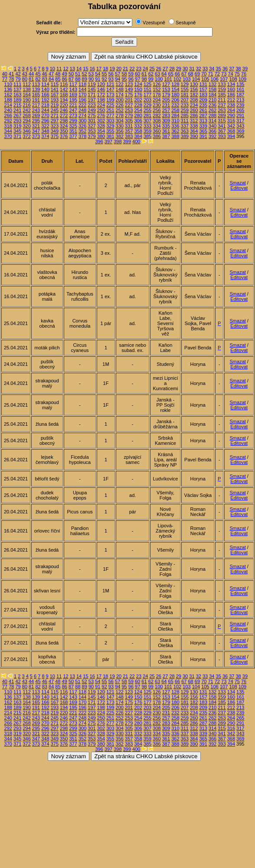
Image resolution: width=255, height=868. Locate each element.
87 (71, 79)
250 (101, 110)
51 (78, 74)
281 (147, 115)
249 (92, 110)
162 (8, 95)
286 (194, 115)
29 (179, 69)
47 (51, 74)
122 (120, 84)
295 (36, 121)
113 (36, 84)
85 (58, 79)
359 (147, 131)
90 (91, 79)
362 (175, 131)
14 (79, 69)
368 (231, 131)
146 (101, 89)
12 (65, 69)
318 (8, 126)
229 (147, 105)
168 (64, 95)
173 (110, 95)
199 (110, 100)
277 (110, 115)
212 (231, 100)
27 (165, 69)
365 (203, 131)
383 (129, 136)
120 (101, 84)
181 (185, 95)
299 (73, 121)
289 (222, 115)
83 (45, 79)
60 (137, 74)
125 (147, 84)
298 (64, 121)
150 (138, 89)
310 (175, 121)
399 (127, 141)
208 (194, 100)
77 (5, 79)
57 (118, 74)
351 (73, 131)
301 (92, 121)
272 (64, 115)
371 (17, 136)
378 (82, 136)
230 (157, 105)
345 (17, 131)
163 (17, 95)
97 (137, 79)
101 (168, 79)
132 (212, 84)
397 (108, 141)
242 (26, 110)
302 (101, 121)
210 (212, 100)
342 (231, 126)
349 (55, 131)
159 (222, 89)
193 (55, 100)
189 (17, 100)
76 (244, 74)
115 (55, 84)
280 (138, 115)
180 (175, 95)
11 (59, 69)
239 (240, 105)
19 (112, 69)
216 (26, 105)
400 (136, 141)
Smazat (238, 183)
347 (36, 131)
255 (147, 110)
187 (240, 95)
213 (240, 100)
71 (210, 74)
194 (64, 100)
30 (185, 69)
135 (240, 84)
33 (205, 69)
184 (212, 95)
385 (147, 136)
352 (82, 131)
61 (144, 74)
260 (194, 110)
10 (52, 69)
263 (222, 110)
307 (147, 121)
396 (99, 141)
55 (104, 74)
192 (45, 100)
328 (101, 126)
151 (147, 89)
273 (73, 115)
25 (152, 69)
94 (118, 79)
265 (240, 110)
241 (17, 110)
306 (138, 121)
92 (105, 79)
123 (129, 84)
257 (166, 110)
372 (26, 136)
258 (175, 110)
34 (212, 69)
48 (58, 74)
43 (25, 74)
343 (240, 126)
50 (71, 74)
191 (36, 100)
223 (92, 105)
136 (8, 89)
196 (82, 100)
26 (159, 69)
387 (166, 136)
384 (138, 136)
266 (8, 115)
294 (26, 121)
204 (157, 100)
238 (231, 105)
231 (166, 105)
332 (138, 126)
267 (17, 115)
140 (45, 89)
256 (157, 110)
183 (203, 95)
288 (212, 115)
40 (5, 74)
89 (85, 79)
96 (131, 79)
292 (8, 121)
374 (45, 136)
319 (17, 126)
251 (110, 110)
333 (147, 126)
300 (82, 121)
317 (240, 121)
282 (157, 115)
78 (11, 79)
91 (98, 79)
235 (203, 105)
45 (38, 74)
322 (45, 126)
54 (98, 74)
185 (222, 95)
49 (65, 74)
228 (138, 105)
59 (131, 74)
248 (82, 110)
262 (212, 110)
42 (18, 74)
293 (17, 121)
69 (197, 74)
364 (194, 131)
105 (205, 79)
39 (245, 69)
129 (185, 84)
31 (192, 69)
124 (138, 84)
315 (222, 121)
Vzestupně (154, 23)
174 (120, 95)
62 (151, 74)
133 (222, 84)
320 (26, 126)
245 (55, 110)
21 (125, 69)
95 (124, 79)
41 (11, 74)
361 (166, 131)
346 (26, 131)
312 (194, 121)
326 (82, 126)
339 (203, 126)
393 (222, 136)
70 (204, 74)
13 (72, 69)
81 (31, 79)
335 (166, 126)
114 (45, 84)
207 (185, 100)
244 (45, 110)
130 (194, 84)
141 (55, 89)
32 (199, 69)
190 (26, 100)
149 (129, 89)
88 (78, 79)
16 (92, 69)
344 (8, 131)
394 (231, 136)
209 (203, 100)
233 (185, 105)
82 (38, 79)
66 (177, 74)
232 (175, 105)
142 (64, 89)
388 (175, 136)
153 (166, 89)
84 (51, 79)
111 (17, 84)
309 (166, 121)
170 (82, 95)
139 (36, 89)
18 (105, 69)
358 (138, 131)
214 (8, 105)
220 (64, 105)
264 (231, 110)
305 (129, 121)
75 (237, 74)
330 (120, 126)
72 (217, 74)
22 (132, 69)
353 (92, 131)
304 (120, 121)
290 (231, 115)
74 (230, 74)
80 (25, 79)
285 (185, 115)
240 (8, 110)
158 (212, 89)
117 (73, 84)
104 (196, 79)
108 (233, 79)
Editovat (239, 188)
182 (194, 95)
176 (138, 95)
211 (222, 100)
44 (31, 74)
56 (111, 74)
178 (157, 95)
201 (129, 100)
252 (120, 110)
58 (124, 74)
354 (101, 131)
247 (73, 110)
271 (55, 115)
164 (26, 95)
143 (73, 89)
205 (166, 100)
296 (45, 121)
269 (36, 115)
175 (129, 95)
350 (64, 131)
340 (212, 126)
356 (120, 131)
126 (157, 84)
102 (177, 79)
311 (185, 121)
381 (110, 136)
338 (194, 126)
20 (119, 69)
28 (172, 69)
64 (164, 74)
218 (45, 105)
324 (64, 126)
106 (215, 79)
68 (191, 74)
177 (147, 95)
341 (222, 126)
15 (85, 69)
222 (82, 105)
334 (157, 126)
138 (26, 89)
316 (231, 121)
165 (36, 95)
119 (92, 84)
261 (203, 110)
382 (120, 136)
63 (157, 74)
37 (232, 69)
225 (110, 105)
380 (101, 136)
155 (185, 89)
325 (73, 126)
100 (159, 79)
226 (120, 105)
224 (101, 105)
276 (101, 115)
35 (219, 69)
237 (222, 105)
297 (55, 121)
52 (85, 74)
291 (240, 115)
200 (120, 100)
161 (240, 89)
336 (175, 126)
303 (110, 121)
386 (157, 136)
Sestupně (186, 23)
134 (231, 84)
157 (203, 89)
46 (45, 74)
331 (129, 126)
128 (175, 84)
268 (26, 115)
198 (101, 100)
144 (82, 89)
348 (45, 131)
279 (129, 115)
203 (147, 100)
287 (203, 115)
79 (18, 79)
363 (185, 131)
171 (92, 95)
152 (157, 89)
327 (92, 126)
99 (151, 79)
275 (92, 115)
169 (73, 95)
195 (73, 100)
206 (175, 100)
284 (175, 115)
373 (36, 136)
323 (55, 126)
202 (138, 100)
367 (222, 131)
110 (8, 84)
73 (224, 74)
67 (184, 74)
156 (194, 89)
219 (55, 105)
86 (65, 79)
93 (111, 79)
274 (82, 115)
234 (194, 105)
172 (101, 95)
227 (129, 105)
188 (8, 100)
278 (120, 115)
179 (166, 95)
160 (231, 89)
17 (99, 69)
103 (186, 79)
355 (110, 131)
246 (64, 110)
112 (26, 84)
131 (203, 84)
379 (92, 136)
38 (239, 69)
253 (129, 110)
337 (185, 126)
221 (73, 105)
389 (185, 136)
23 (139, 69)
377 (73, 136)
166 (45, 95)
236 (212, 105)
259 (185, 110)
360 (157, 131)
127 (166, 84)
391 (203, 136)
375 (55, 136)
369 (240, 131)
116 (64, 84)
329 (110, 126)
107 (224, 79)
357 (129, 131)
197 (92, 100)
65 (171, 74)
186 (231, 95)
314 (212, 121)
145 (92, 89)
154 (175, 89)
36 (225, 69)
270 (45, 115)
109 (242, 79)
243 (36, 110)
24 (145, 69)
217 (36, 105)
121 (110, 84)
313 (203, 121)
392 (212, 136)
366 (212, 131)
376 (64, 136)
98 (144, 79)
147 (110, 89)
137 (17, 89)
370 (8, 136)
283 (166, 115)
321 (36, 126)
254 (138, 110)
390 (194, 136)
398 (118, 141)
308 (157, 121)
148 (120, 89)
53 (91, 74)
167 (55, 95)
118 (82, 84)
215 (17, 105)
